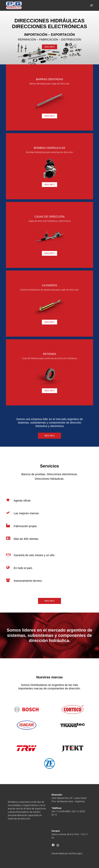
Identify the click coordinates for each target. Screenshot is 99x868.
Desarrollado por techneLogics (67, 853)
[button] (92, 5)
